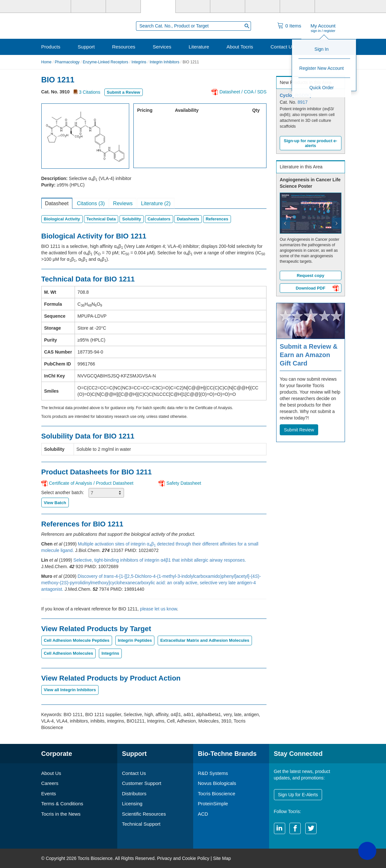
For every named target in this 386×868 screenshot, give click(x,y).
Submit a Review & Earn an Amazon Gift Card (309, 355)
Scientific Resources (144, 814)
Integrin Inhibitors (164, 62)
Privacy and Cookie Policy (183, 858)
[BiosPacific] (228, 6)
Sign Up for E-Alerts (298, 795)
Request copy (311, 275)
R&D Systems (213, 773)
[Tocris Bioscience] (158, 6)
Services (162, 47)
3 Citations (89, 92)
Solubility (132, 219)
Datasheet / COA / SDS (243, 92)
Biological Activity (62, 219)
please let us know (158, 609)
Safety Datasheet (184, 483)
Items (293, 26)
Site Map (222, 858)
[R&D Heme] (332, 6)
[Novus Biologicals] (123, 6)
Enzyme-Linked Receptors (105, 62)
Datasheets (188, 219)
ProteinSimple (213, 804)
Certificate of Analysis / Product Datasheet (91, 483)
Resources (124, 47)
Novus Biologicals (217, 783)
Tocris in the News (61, 814)
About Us (51, 773)
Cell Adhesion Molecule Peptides (77, 640)
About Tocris (240, 47)
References (217, 219)
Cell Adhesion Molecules (69, 653)
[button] (282, 235)
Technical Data (101, 219)
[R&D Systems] (88, 6)
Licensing (132, 804)
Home (47, 62)
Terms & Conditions (62, 804)
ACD (203, 814)
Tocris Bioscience (217, 794)
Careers (50, 783)
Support (86, 47)
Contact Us (282, 47)
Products (51, 47)
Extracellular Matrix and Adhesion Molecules (205, 640)
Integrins (139, 62)
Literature (199, 47)
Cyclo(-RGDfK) (296, 95)
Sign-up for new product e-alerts (311, 143)
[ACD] (297, 6)
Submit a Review (124, 92)
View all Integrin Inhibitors (70, 690)
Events (49, 794)
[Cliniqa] (262, 6)
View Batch (55, 503)
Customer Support (142, 783)
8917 (303, 102)
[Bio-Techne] (54, 6)
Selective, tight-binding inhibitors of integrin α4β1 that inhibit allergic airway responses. (160, 560)
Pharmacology (67, 62)
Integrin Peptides (135, 640)
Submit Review (299, 430)
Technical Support (141, 824)
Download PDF (317, 289)
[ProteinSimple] (193, 6)
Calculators (159, 219)
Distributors (134, 794)
